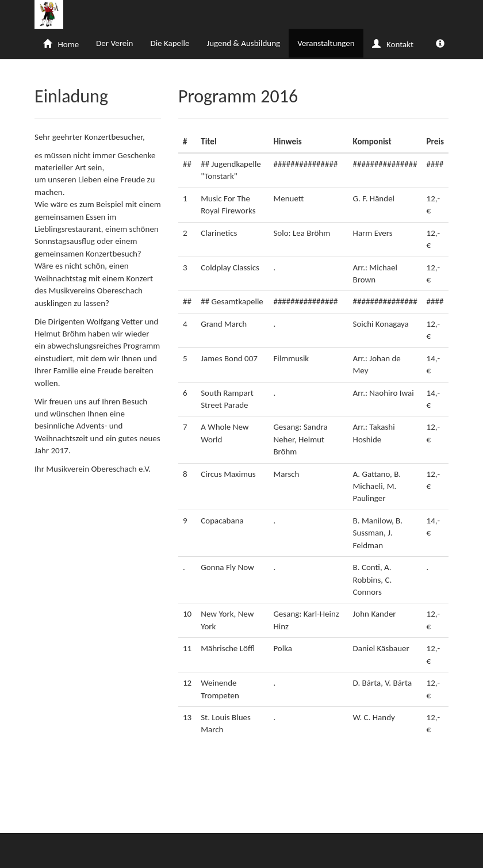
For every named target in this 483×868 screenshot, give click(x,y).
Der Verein (114, 43)
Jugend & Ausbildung (243, 43)
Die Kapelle (170, 43)
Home (61, 44)
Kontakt (393, 44)
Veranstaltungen (326, 43)
